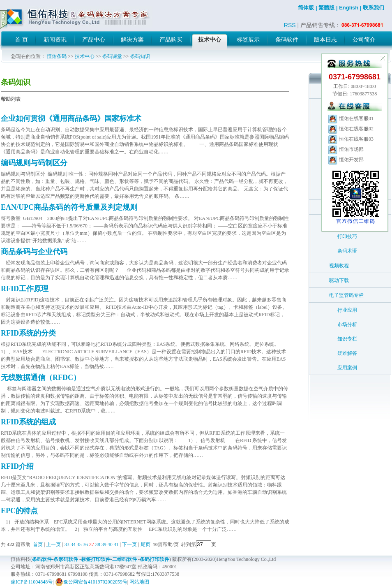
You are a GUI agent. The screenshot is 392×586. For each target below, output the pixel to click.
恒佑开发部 (346, 160)
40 (110, 544)
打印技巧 (347, 236)
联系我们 (374, 8)
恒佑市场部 (346, 149)
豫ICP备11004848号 (32, 582)
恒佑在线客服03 (350, 139)
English (349, 8)
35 (79, 544)
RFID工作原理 (25, 289)
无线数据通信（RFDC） (41, 378)
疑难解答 (347, 353)
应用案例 (347, 368)
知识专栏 (347, 339)
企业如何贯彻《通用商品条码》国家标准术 (71, 118)
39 (104, 544)
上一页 (53, 544)
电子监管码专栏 (346, 295)
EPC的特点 (19, 511)
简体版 (306, 8)
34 (73, 544)
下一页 (129, 544)
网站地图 (139, 582)
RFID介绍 (17, 466)
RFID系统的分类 (28, 333)
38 (98, 544)
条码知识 (140, 56)
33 (67, 544)
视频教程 (339, 266)
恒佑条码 (57, 56)
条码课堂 (112, 56)
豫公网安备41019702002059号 (91, 582)
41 (116, 544)
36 (85, 544)
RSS (290, 25)
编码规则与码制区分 (34, 163)
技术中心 (85, 56)
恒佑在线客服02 (350, 129)
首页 (38, 544)
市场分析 (347, 324)
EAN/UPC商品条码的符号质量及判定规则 (69, 207)
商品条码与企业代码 (34, 252)
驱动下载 (339, 280)
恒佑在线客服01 (350, 118)
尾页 (146, 544)
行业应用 (347, 310)
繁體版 (326, 8)
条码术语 (347, 251)
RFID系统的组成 (28, 422)
